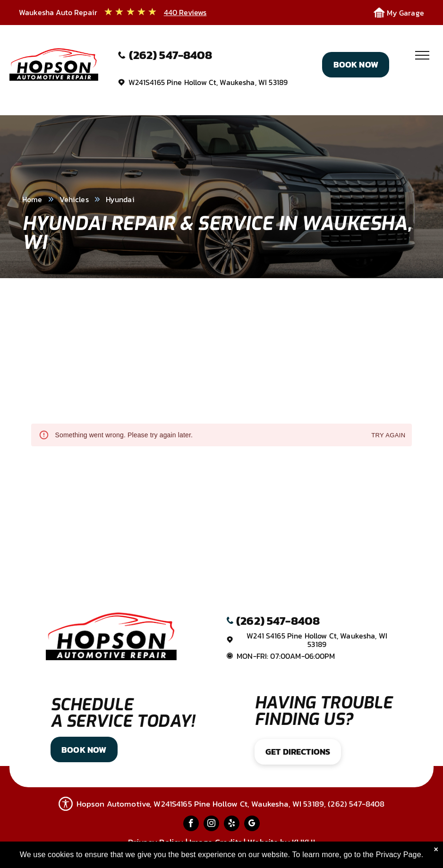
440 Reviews (185, 12)
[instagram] (211, 825)
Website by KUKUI (281, 842)
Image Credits (216, 842)
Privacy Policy (156, 842)
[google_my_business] (252, 825)
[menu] (422, 55)
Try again (388, 436)
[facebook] (191, 825)
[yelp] (232, 825)
